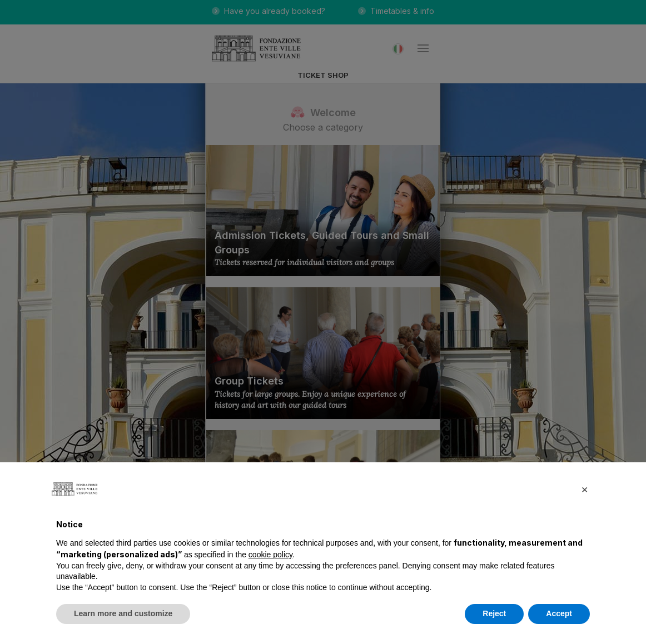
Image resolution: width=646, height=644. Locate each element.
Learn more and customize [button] (123, 613)
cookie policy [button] (270, 555)
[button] (584, 489)
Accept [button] (559, 613)
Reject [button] (494, 613)
